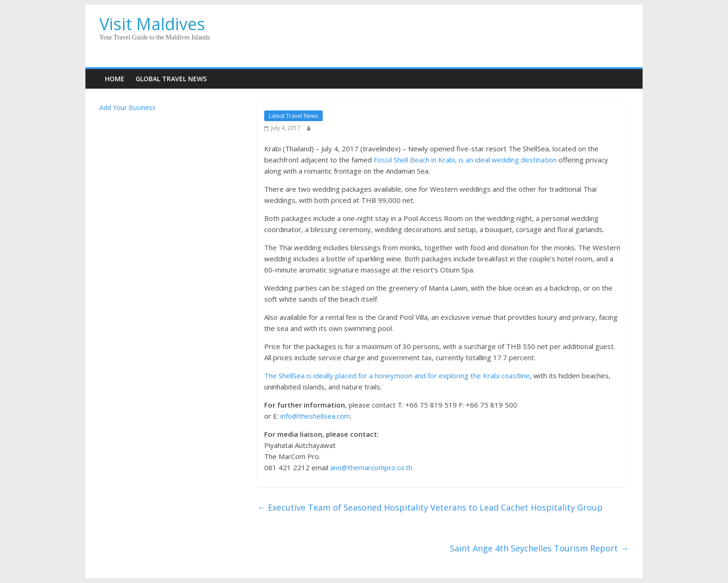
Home (115, 79)
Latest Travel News (293, 116)
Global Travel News (171, 79)
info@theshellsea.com (315, 416)
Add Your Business (127, 107)
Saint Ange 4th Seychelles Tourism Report (539, 548)
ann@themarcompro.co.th (371, 467)
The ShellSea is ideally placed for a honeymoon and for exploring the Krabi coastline (397, 376)
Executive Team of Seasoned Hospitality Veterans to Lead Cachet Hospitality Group (430, 507)
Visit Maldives (152, 24)
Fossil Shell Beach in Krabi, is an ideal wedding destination (465, 160)
